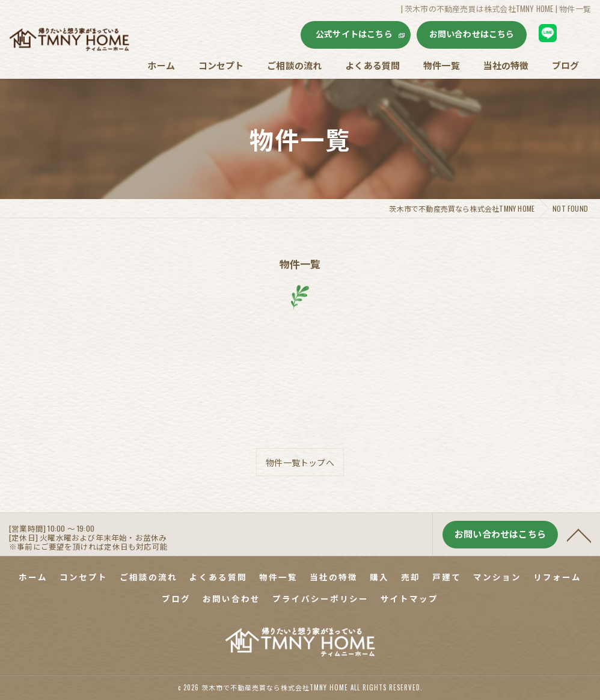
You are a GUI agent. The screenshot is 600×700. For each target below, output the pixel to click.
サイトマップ (409, 598)
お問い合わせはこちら (472, 33)
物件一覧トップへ (300, 462)
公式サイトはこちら (354, 33)
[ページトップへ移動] (579, 542)
